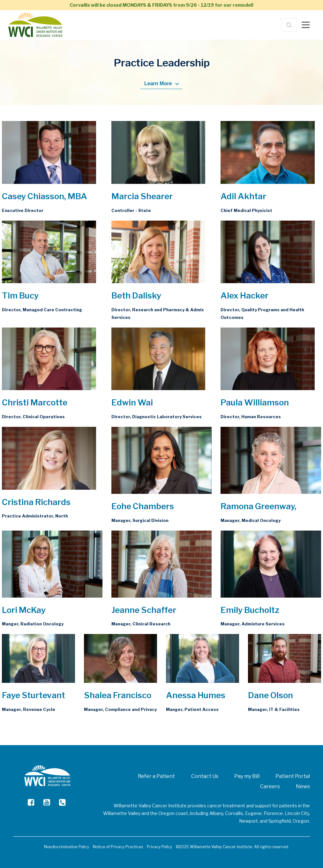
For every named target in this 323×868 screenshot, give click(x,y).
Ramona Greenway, (259, 506)
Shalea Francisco (118, 695)
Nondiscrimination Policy (67, 847)
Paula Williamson (255, 402)
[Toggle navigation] (306, 25)
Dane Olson (270, 695)
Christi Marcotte (35, 402)
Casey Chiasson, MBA (45, 196)
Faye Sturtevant (34, 695)
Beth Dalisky (136, 295)
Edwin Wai (132, 402)
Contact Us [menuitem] (205, 776)
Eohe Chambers (143, 506)
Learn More (161, 84)
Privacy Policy (159, 847)
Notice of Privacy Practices (118, 847)
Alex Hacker (244, 295)
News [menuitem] (303, 786)
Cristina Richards (36, 502)
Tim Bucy (20, 295)
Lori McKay (24, 610)
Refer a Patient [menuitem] (156, 776)
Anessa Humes (196, 695)
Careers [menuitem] (270, 786)
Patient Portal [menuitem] (293, 776)
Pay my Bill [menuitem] (247, 776)
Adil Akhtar (243, 196)
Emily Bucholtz (250, 610)
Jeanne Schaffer (144, 610)
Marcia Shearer (142, 196)
